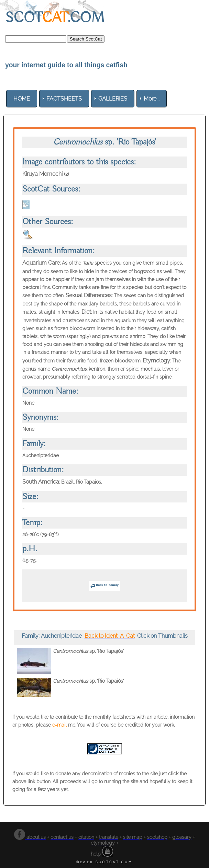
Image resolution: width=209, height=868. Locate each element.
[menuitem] (22, 99)
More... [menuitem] (152, 99)
